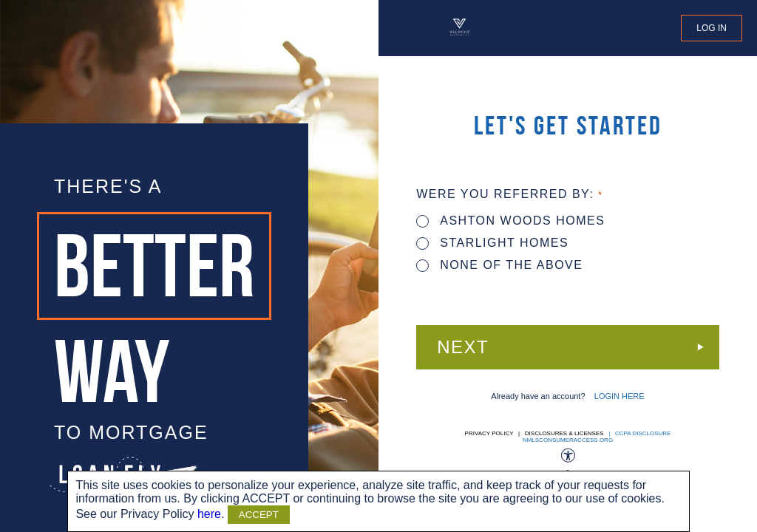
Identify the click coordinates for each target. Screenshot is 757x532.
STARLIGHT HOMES (492, 243)
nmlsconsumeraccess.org (568, 440)
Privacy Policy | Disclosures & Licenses (534, 433)
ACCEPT (259, 515)
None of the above (499, 265)
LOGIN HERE (619, 396)
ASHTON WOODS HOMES (510, 221)
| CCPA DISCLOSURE (638, 433)
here (209, 514)
